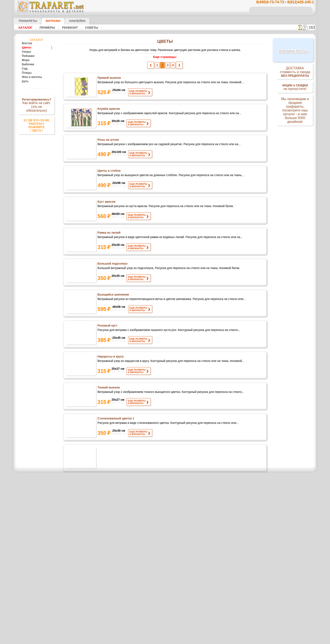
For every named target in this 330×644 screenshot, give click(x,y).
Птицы (26, 73)
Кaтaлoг (25, 28)
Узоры (26, 52)
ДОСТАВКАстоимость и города (295, 72)
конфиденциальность (154, 633)
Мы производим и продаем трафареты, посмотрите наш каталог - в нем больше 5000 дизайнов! (295, 112)
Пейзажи (27, 56)
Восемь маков (107, 512)
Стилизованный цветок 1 (115, 419)
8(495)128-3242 (169, 596)
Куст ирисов (106, 203)
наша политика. (186, 641)
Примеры (45, 28)
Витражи (48, 21)
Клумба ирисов (108, 110)
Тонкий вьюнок (108, 388)
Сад (24, 69)
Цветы (26, 48)
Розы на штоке (108, 141)
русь (25, 81)
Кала (101, 450)
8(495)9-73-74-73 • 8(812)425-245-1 (281, 2)
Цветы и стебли (109, 172)
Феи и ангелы (30, 77)
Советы (86, 28)
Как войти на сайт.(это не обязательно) (37, 105)
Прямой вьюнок (109, 79)
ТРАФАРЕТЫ (26, 21)
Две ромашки (107, 481)
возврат (174, 633)
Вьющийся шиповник (113, 296)
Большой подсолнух (112, 265)
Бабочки (27, 64)
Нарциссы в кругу (110, 357)
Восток (26, 43)
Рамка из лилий (109, 234)
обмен (185, 633)
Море (25, 60)
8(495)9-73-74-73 (143, 596)
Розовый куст (107, 327)
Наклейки (70, 21)
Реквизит (66, 28)
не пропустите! (295, 89)
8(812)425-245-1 (194, 596)
